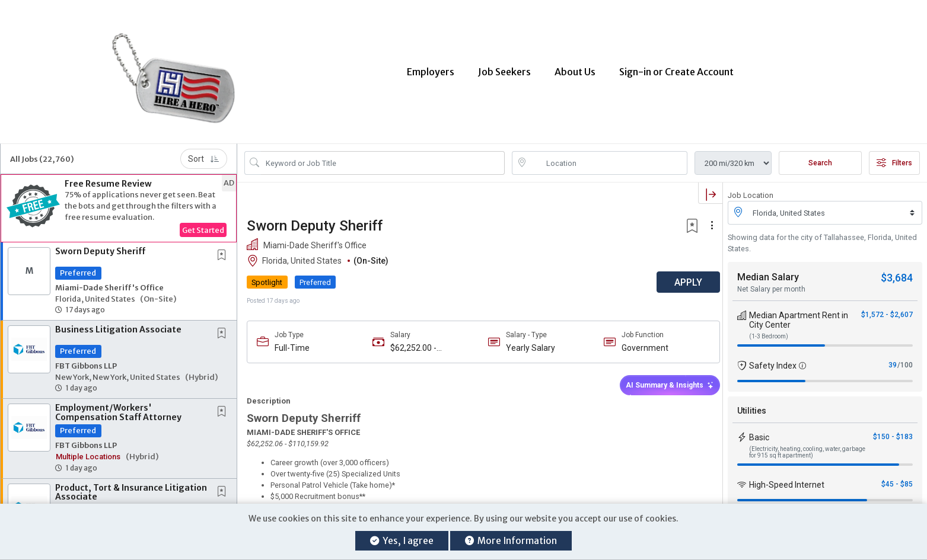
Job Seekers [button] (504, 68)
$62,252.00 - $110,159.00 (412, 341)
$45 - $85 (897, 477)
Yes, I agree (402, 541)
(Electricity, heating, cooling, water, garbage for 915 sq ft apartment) (807, 445)
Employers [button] (431, 68)
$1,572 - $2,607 (887, 308)
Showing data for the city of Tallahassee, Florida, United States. (822, 236)
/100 (905, 358)
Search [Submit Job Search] (820, 156)
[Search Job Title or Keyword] (383, 156)
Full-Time (292, 341)
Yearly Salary (527, 341)
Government (640, 341)
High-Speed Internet (787, 478)
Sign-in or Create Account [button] (676, 68)
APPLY (681, 275)
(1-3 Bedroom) (769, 329)
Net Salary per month (771, 282)
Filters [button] (894, 156)
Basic (759, 430)
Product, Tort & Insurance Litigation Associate (131, 485)
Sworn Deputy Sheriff (100, 244)
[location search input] (608, 156)
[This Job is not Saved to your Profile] (224, 249)
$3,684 (897, 271)
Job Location (751, 188)
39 (893, 358)
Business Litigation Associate (118, 322)
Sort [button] (204, 152)
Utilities (752, 404)
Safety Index (773, 359)
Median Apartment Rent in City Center (799, 313)
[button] (119, 201)
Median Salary (768, 270)
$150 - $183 (893, 430)
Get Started (203, 223)
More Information (511, 541)
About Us (575, 68)
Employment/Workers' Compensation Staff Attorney (118, 405)
